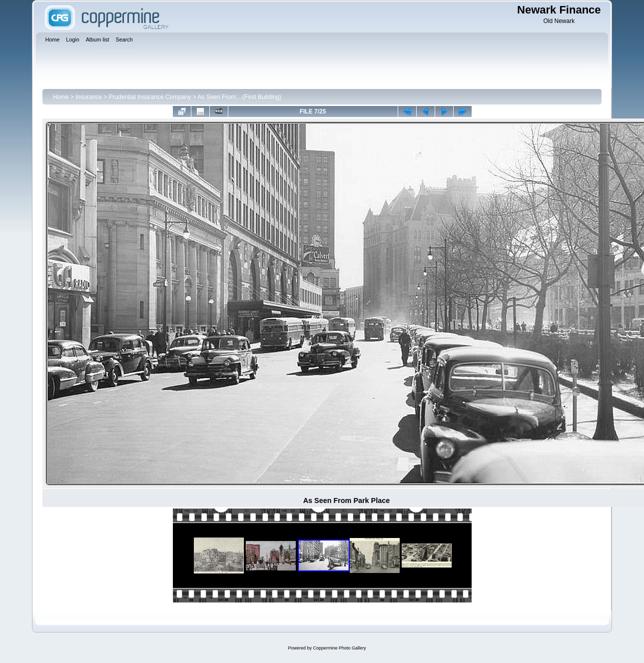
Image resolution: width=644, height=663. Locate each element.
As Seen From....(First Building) (239, 97)
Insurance (89, 97)
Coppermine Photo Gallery (339, 648)
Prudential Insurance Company (150, 97)
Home (60, 97)
